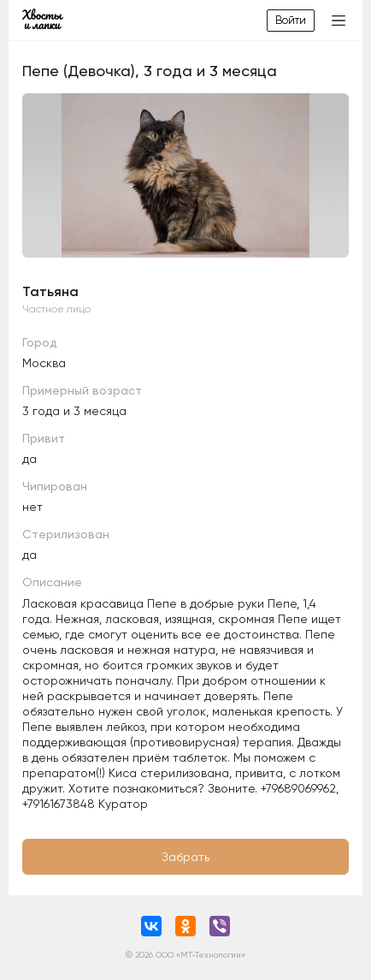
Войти (291, 20)
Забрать (185, 857)
